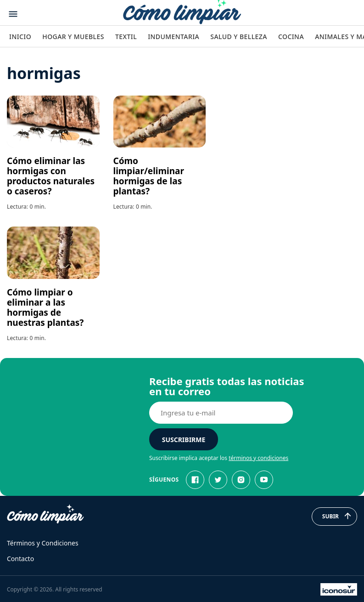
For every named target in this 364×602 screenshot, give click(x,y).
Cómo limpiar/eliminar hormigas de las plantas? (149, 176)
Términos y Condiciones (43, 543)
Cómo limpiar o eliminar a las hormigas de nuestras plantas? (45, 307)
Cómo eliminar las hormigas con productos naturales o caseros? (51, 176)
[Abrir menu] (13, 14)
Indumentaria (174, 37)
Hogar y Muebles (73, 37)
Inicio (20, 37)
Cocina (291, 37)
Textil (126, 37)
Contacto (20, 559)
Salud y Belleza (238, 37)
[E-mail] (221, 413)
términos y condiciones (258, 458)
